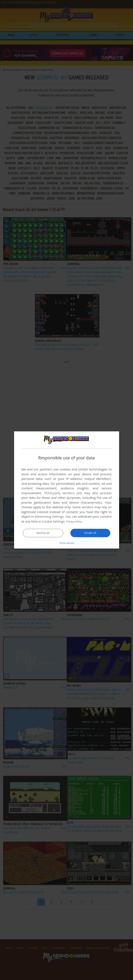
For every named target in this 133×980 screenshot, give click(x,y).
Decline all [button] (43, 533)
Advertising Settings (49, 517)
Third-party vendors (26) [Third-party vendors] (63, 493)
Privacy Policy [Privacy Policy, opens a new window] (76, 522)
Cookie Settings (53, 522)
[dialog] (67, 490)
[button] (67, 543)
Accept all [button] (90, 533)
